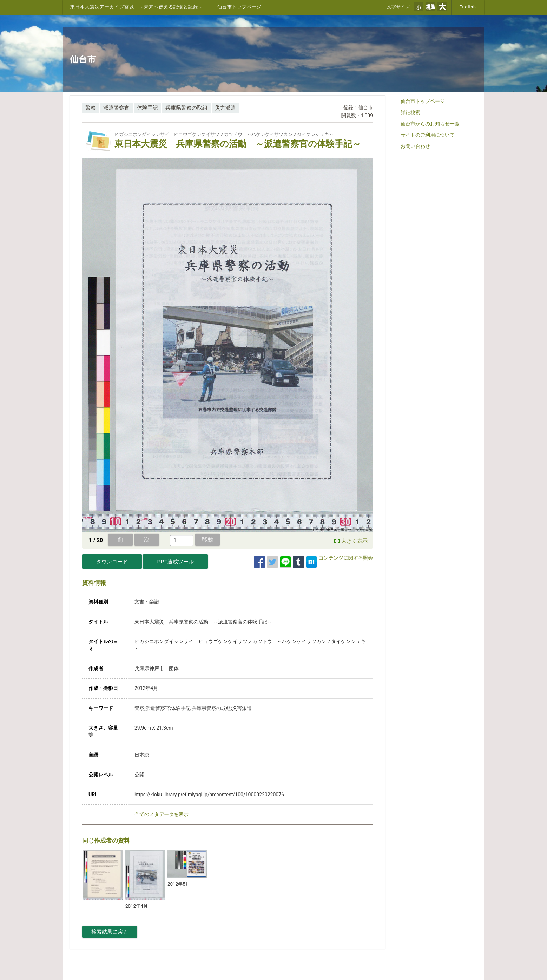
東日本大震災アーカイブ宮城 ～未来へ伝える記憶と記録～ (137, 7)
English (468, 7)
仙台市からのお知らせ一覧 (430, 124)
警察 (91, 108)
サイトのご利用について (428, 135)
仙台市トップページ (239, 7)
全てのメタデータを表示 (162, 814)
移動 (207, 540)
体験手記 (147, 108)
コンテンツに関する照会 (346, 558)
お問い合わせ (415, 146)
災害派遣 (225, 108)
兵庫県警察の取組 (186, 108)
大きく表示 (354, 541)
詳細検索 (410, 112)
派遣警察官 (116, 108)
